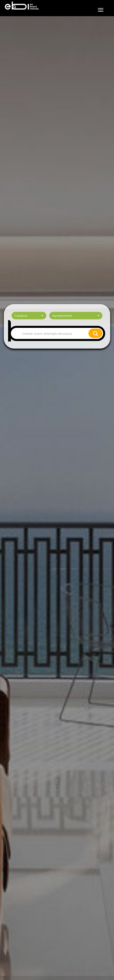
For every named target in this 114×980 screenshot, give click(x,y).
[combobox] (29, 316)
